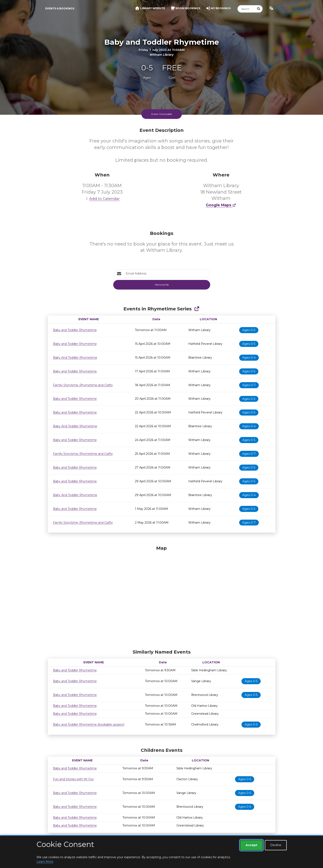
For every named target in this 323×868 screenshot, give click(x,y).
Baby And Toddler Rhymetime (75, 358)
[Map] (162, 596)
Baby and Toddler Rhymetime (75, 330)
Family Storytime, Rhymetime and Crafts (83, 385)
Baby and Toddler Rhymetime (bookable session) (89, 724)
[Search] (246, 9)
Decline (276, 845)
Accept (251, 845)
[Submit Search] (259, 9)
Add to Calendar (102, 198)
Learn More (45, 862)
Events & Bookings (60, 8)
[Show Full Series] (197, 309)
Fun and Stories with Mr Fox (73, 779)
